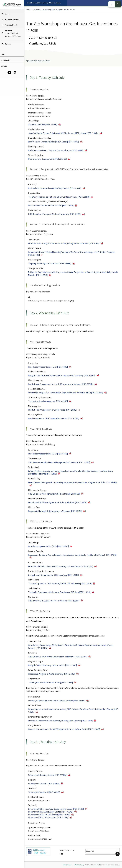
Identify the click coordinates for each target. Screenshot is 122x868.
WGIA (66, 10)
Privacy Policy (79, 865)
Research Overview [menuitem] (11, 19)
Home (28, 10)
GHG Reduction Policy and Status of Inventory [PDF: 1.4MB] (55, 214)
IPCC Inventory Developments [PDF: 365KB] (47, 159)
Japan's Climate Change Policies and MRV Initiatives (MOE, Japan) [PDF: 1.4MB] (63, 133)
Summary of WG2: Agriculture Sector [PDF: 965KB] (51, 812)
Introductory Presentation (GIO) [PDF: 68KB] (48, 367)
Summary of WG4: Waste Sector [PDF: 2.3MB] (48, 817)
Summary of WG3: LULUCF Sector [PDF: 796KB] (49, 815)
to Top (117, 854)
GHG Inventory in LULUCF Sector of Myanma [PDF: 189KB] (54, 601)
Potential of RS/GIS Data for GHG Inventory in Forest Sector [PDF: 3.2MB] (61, 566)
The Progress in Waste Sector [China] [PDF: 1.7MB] (50, 682)
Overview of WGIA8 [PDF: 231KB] (43, 124)
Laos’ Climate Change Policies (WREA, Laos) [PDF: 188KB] (53, 142)
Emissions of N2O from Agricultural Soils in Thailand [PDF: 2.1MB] (57, 502)
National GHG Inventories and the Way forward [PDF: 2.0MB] (55, 188)
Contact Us (6, 60)
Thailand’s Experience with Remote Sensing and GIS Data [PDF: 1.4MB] (59, 592)
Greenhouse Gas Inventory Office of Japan (44, 3)
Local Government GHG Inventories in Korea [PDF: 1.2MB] (54, 418)
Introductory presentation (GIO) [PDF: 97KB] (48, 454)
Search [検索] (118, 4)
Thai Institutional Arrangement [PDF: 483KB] (48, 401)
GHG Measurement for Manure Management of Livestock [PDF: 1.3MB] (59, 462)
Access (4, 66)
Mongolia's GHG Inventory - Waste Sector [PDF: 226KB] (52, 665)
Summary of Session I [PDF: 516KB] (44, 784)
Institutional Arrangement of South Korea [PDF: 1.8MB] (53, 410)
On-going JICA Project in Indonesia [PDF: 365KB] (50, 263)
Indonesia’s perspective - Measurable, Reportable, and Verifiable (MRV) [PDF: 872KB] (66, 393)
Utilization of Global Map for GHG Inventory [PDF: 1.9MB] (53, 575)
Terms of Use (67, 865)
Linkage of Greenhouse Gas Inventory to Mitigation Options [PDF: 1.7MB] (60, 721)
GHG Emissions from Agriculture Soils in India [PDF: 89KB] (54, 494)
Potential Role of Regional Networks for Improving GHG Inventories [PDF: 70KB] (64, 243)
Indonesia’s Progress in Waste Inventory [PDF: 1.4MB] (52, 674)
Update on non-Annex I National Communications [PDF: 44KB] (56, 150)
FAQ (3, 54)
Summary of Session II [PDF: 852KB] (44, 792)
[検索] (101, 851)
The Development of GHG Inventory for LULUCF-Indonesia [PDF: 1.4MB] (60, 583)
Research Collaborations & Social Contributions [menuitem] (11, 33)
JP (112, 4)
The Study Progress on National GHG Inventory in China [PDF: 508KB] (59, 197)
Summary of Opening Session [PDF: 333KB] (47, 775)
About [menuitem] (6, 14)
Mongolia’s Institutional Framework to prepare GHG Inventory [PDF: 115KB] (62, 375)
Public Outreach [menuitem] (9, 25)
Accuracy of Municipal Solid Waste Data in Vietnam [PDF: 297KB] (57, 700)
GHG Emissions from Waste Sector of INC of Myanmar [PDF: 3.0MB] (58, 657)
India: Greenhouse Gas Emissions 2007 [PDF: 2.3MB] (51, 205)
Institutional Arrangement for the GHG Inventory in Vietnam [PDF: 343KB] (61, 384)
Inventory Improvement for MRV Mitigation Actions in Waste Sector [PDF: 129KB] (64, 729)
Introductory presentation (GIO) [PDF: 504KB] (48, 546)
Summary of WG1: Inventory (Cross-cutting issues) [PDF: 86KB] (56, 809)
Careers (6, 44)
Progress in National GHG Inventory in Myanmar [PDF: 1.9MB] (55, 511)
